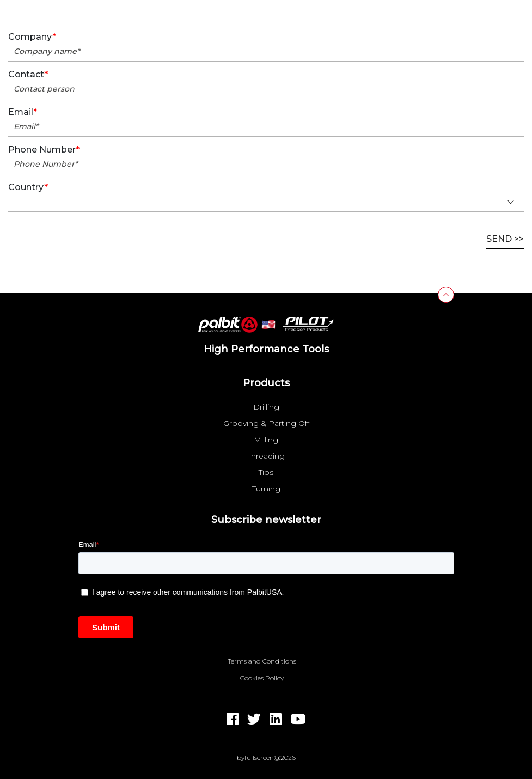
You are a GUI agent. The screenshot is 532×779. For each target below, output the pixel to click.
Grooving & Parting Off (266, 423)
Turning (266, 489)
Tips (266, 472)
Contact (28, 75)
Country (28, 187)
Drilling (266, 407)
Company (32, 37)
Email (23, 112)
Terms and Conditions (262, 661)
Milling (266, 440)
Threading (266, 456)
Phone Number (44, 150)
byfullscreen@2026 (266, 758)
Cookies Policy (262, 678)
